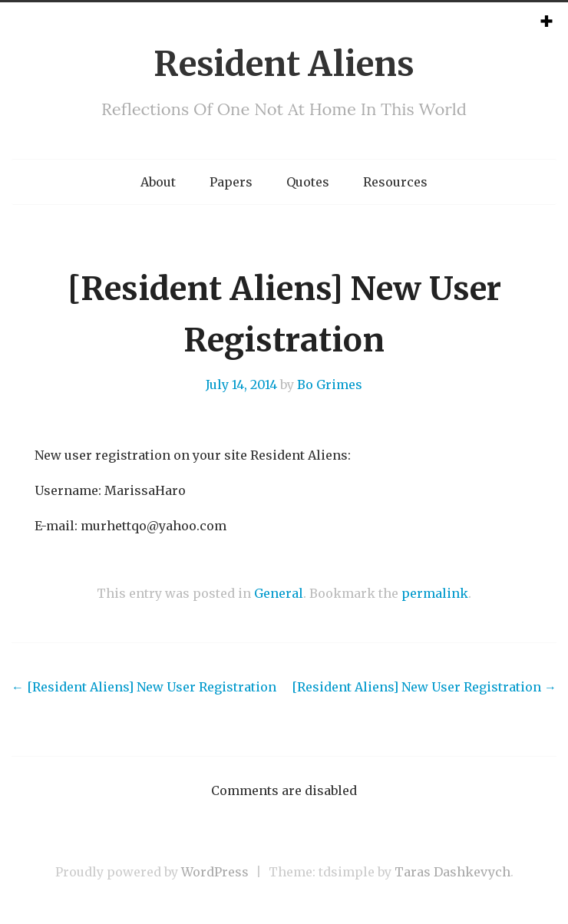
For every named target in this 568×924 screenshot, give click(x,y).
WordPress (215, 872)
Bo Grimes (330, 384)
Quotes (308, 182)
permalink (435, 593)
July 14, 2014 (241, 384)
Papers (231, 182)
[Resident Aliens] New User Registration (144, 687)
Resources (395, 182)
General (279, 593)
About (158, 182)
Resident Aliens (284, 64)
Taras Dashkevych (452, 872)
